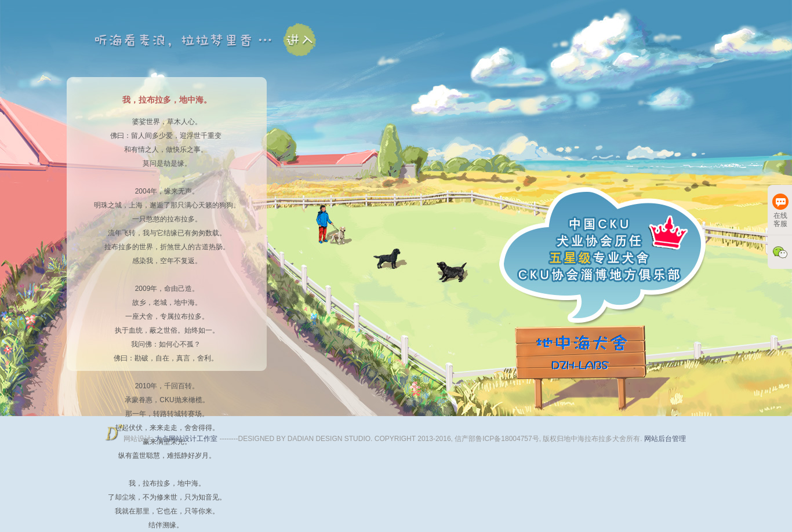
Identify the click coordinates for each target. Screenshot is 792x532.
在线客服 (780, 211)
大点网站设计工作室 (187, 439)
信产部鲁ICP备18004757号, (498, 439)
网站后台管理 (665, 439)
